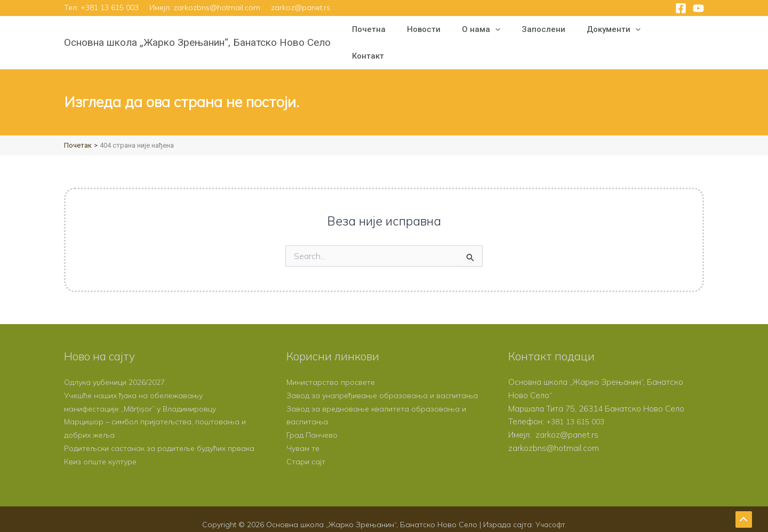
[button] (513, 30)
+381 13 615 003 (110, 7)
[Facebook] (681, 8)
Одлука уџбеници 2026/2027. (119, 357)
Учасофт (550, 513)
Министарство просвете (332, 357)
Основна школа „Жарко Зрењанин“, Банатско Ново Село (197, 30)
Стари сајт (306, 450)
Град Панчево (313, 424)
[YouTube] (698, 8)
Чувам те (304, 436)
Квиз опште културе (102, 450)
